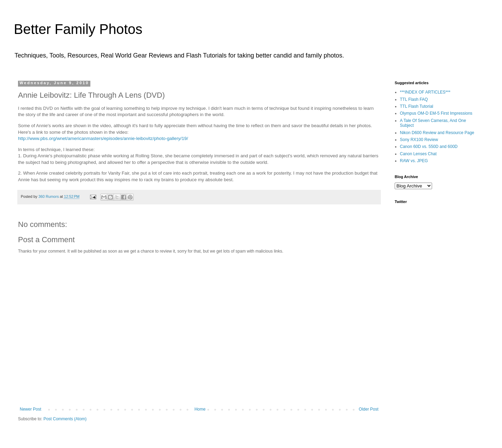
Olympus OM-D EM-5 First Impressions (436, 113)
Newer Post (30, 409)
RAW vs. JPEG (414, 161)
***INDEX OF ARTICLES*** (425, 92)
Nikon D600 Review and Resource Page (437, 133)
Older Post (369, 409)
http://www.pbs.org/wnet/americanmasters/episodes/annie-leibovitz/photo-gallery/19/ (103, 138)
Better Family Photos (78, 29)
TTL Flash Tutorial (416, 106)
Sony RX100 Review (419, 140)
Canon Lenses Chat (418, 154)
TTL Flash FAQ (414, 99)
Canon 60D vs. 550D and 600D (429, 147)
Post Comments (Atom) (65, 419)
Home (200, 409)
